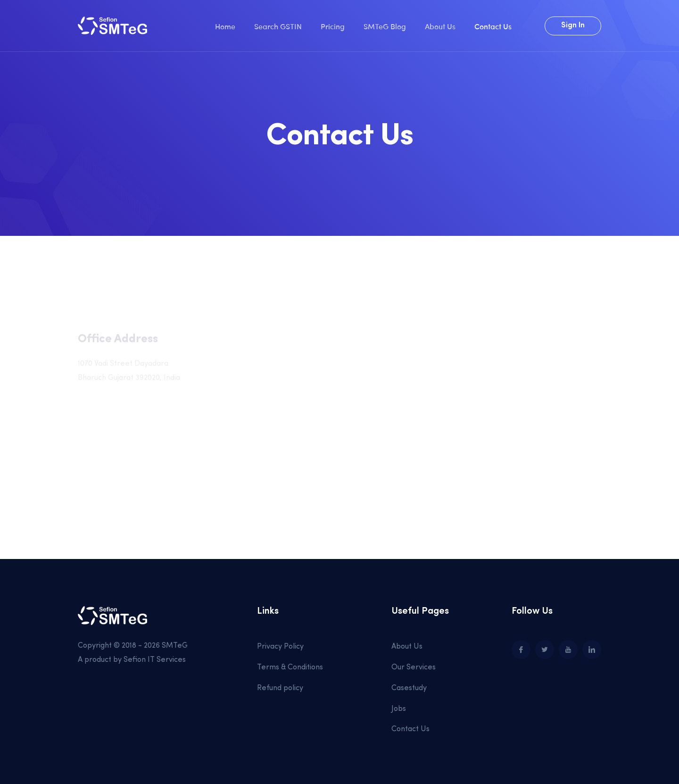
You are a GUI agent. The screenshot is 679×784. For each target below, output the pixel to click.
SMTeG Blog (385, 26)
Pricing (333, 26)
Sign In (573, 25)
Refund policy (280, 688)
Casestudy (409, 688)
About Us (440, 26)
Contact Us (493, 26)
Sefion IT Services (155, 660)
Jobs (399, 709)
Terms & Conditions (290, 667)
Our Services (414, 667)
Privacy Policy (280, 647)
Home (225, 26)
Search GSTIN (278, 26)
